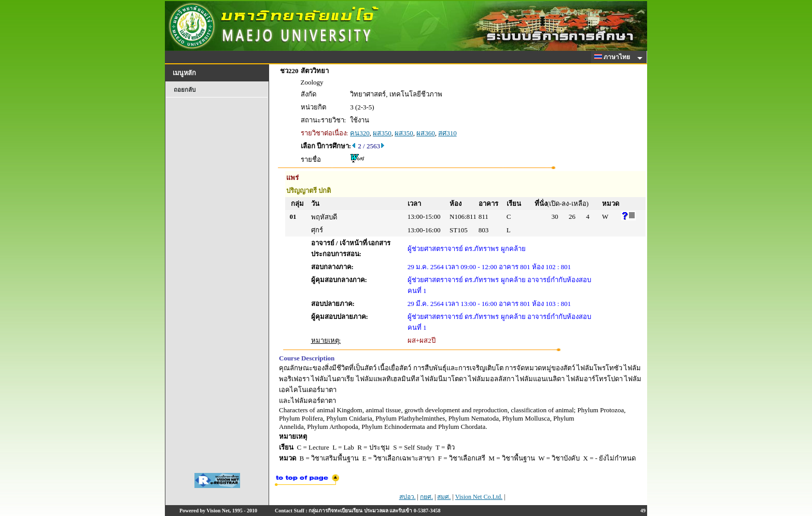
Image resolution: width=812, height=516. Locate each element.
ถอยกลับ (185, 90)
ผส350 (382, 133)
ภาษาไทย (614, 57)
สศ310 (447, 133)
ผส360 (426, 133)
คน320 (360, 133)
